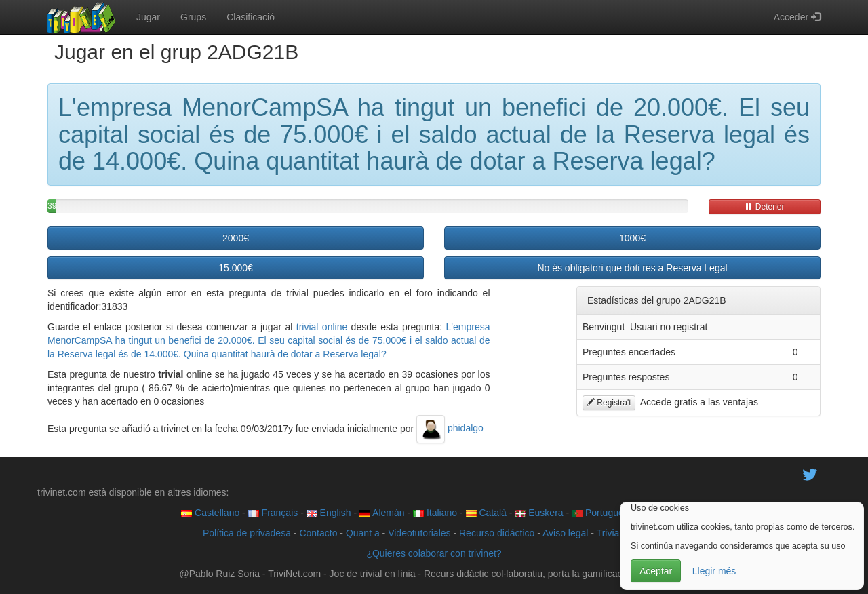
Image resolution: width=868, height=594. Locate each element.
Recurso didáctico (497, 533)
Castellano (210, 513)
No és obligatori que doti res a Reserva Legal (632, 268)
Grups (193, 17)
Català (486, 513)
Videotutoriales (419, 533)
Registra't (609, 403)
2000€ (236, 238)
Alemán (382, 513)
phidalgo (450, 428)
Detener (764, 207)
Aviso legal (565, 533)
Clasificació (251, 17)
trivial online (322, 327)
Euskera (539, 513)
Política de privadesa (247, 533)
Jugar (148, 17)
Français (273, 513)
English (329, 513)
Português (600, 513)
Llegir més (714, 571)
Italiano (435, 513)
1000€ (632, 238)
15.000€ (236, 268)
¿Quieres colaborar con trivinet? (434, 553)
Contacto (318, 533)
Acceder (797, 17)
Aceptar (656, 571)
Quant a (363, 533)
